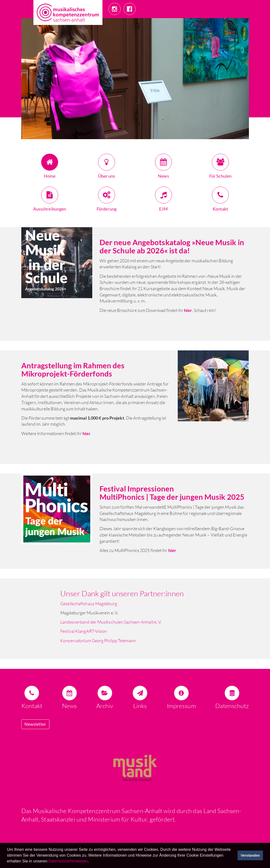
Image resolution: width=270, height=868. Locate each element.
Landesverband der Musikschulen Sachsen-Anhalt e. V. (111, 622)
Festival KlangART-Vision (84, 631)
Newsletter (35, 724)
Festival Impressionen (137, 489)
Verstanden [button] (250, 855)
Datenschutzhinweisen (68, 861)
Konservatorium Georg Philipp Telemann (98, 641)
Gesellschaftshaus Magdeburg (89, 604)
